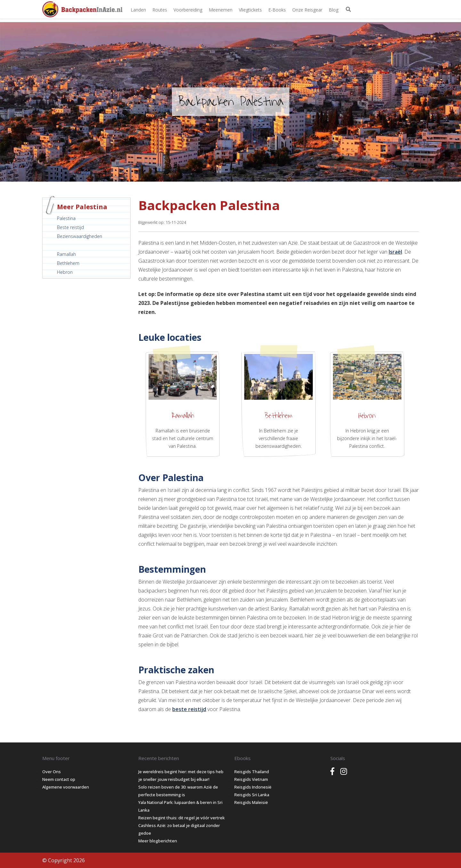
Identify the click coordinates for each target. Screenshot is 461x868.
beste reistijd (189, 709)
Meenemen (221, 10)
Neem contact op (59, 779)
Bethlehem (68, 263)
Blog (334, 10)
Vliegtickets (250, 10)
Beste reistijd (70, 227)
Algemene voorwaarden (66, 787)
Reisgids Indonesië (253, 787)
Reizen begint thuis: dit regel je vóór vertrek (182, 818)
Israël (395, 252)
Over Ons (52, 772)
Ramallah (66, 254)
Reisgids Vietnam (251, 779)
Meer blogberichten (158, 841)
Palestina (66, 218)
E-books (277, 10)
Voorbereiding (188, 10)
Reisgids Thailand (252, 772)
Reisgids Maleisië (251, 802)
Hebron (65, 272)
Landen (138, 10)
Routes (160, 10)
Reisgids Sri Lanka (252, 795)
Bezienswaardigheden (80, 236)
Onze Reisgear (307, 10)
